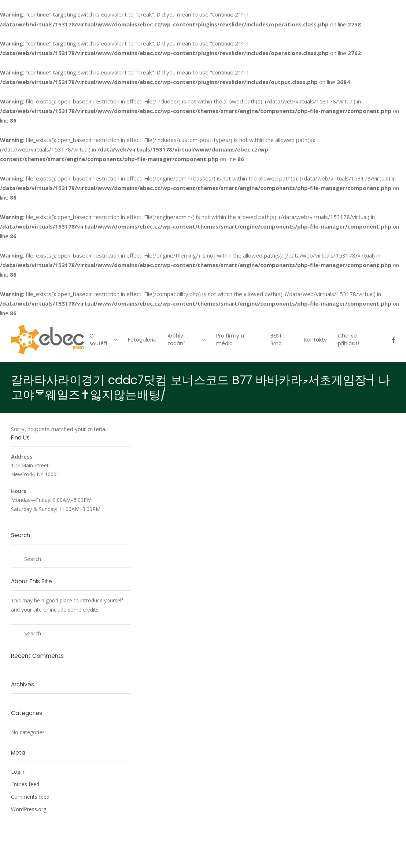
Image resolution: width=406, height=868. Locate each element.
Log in (18, 772)
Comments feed (30, 797)
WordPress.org (29, 809)
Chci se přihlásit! (348, 340)
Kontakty (315, 340)
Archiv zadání (176, 340)
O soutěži (98, 340)
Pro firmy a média (230, 340)
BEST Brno (276, 340)
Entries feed (25, 784)
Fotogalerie (142, 340)
